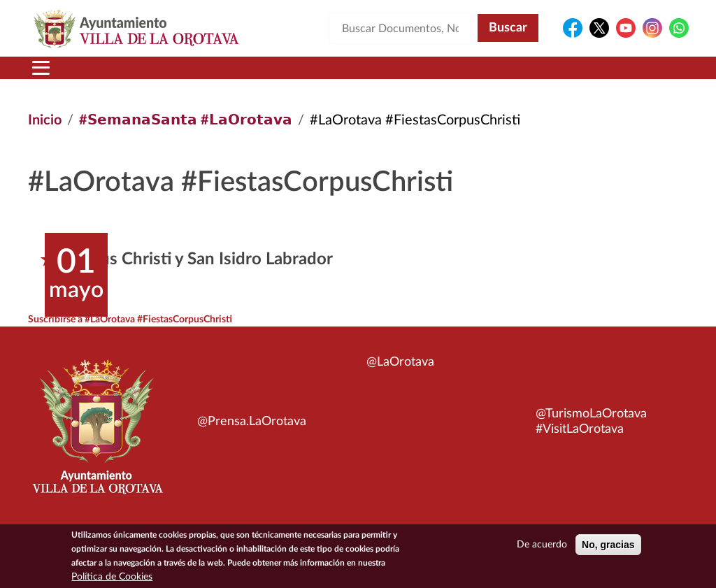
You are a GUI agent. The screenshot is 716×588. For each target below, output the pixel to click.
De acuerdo (542, 545)
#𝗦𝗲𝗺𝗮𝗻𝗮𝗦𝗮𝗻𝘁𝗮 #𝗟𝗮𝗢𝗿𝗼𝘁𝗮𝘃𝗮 (186, 120)
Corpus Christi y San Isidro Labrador (198, 259)
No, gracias (608, 545)
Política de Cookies (112, 577)
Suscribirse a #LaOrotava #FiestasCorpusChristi (130, 320)
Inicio (45, 120)
